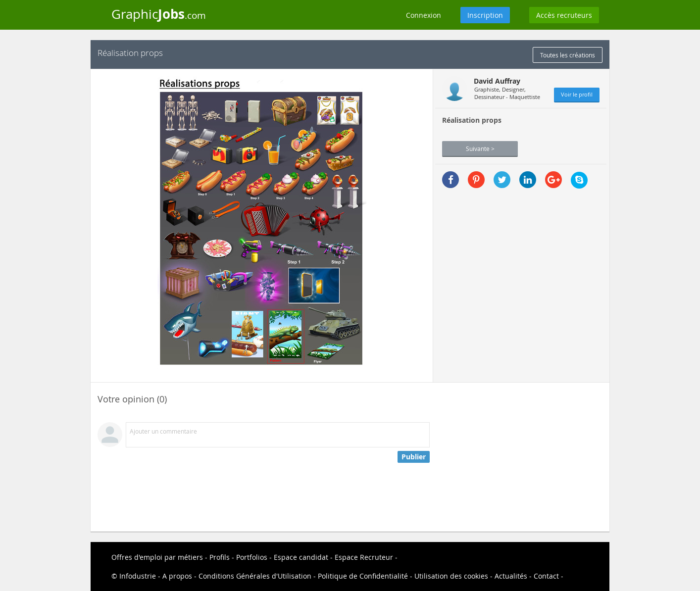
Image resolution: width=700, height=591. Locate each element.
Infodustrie (138, 576)
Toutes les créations (568, 55)
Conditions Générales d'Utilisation (255, 576)
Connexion (424, 15)
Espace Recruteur (364, 557)
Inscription (485, 15)
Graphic (159, 14)
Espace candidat (301, 557)
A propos (177, 576)
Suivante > (480, 148)
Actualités (511, 576)
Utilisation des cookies (451, 576)
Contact (546, 576)
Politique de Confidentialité (363, 576)
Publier (414, 457)
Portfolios (252, 557)
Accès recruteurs (564, 15)
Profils (220, 557)
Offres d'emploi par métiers (157, 557)
